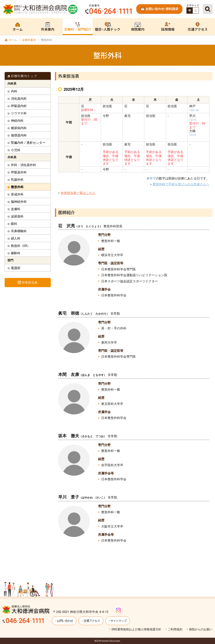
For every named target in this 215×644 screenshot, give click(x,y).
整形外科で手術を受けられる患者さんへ (181, 184)
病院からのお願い (201, 629)
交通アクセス (92, 621)
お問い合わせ (65, 621)
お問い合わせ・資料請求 (159, 9)
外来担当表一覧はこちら (78, 193)
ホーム (13, 40)
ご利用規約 (175, 629)
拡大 (196, 10)
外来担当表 (30, 283)
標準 (190, 10)
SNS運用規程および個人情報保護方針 (136, 629)
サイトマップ (119, 621)
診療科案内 (29, 40)
